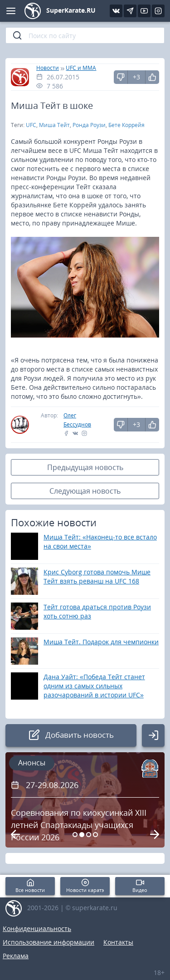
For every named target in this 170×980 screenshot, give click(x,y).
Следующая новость (85, 491)
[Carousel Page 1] (75, 835)
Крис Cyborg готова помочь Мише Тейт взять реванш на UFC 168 (97, 576)
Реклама (16, 956)
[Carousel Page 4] (95, 835)
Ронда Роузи (89, 125)
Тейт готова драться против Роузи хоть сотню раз (97, 611)
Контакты (118, 942)
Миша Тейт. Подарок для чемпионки (101, 642)
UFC (31, 125)
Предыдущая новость (85, 467)
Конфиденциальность (37, 929)
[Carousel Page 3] (89, 835)
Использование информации (49, 942)
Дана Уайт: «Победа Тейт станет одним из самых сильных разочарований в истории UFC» (94, 686)
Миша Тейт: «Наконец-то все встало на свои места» (100, 541)
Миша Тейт (54, 125)
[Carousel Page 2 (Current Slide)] (82, 835)
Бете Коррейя (126, 125)
